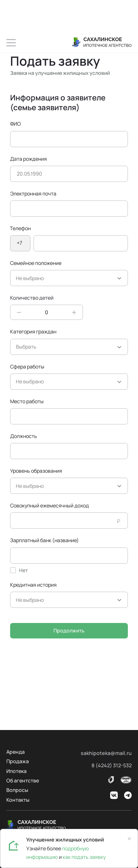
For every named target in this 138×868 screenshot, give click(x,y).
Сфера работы (27, 367)
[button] (11, 43)
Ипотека (16, 771)
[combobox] (16, 278)
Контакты (18, 800)
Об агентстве (23, 781)
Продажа (18, 761)
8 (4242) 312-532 (112, 765)
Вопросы (17, 790)
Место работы (27, 401)
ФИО (16, 124)
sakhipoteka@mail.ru (106, 753)
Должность (24, 436)
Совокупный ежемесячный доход (50, 506)
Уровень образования (36, 471)
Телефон (20, 228)
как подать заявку (84, 857)
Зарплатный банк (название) (44, 540)
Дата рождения (28, 159)
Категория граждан (33, 332)
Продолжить (69, 631)
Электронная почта (33, 194)
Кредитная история (33, 585)
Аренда (16, 752)
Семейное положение (36, 263)
